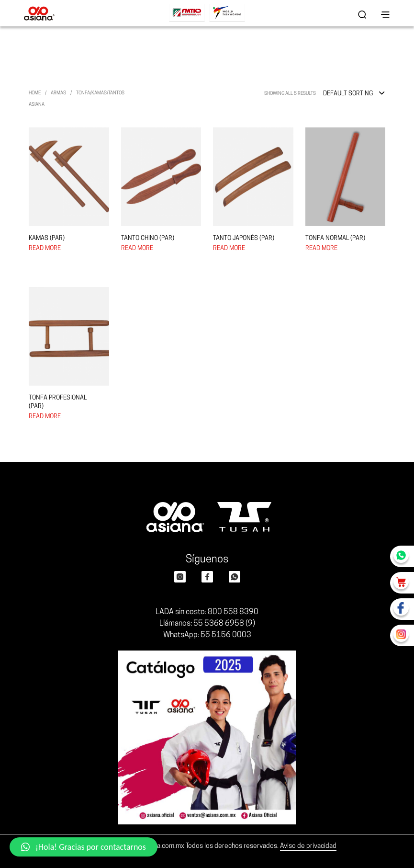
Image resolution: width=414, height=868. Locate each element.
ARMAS (58, 93)
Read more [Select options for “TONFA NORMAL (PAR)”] (321, 248)
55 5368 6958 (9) (224, 624)
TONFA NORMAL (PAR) (335, 238)
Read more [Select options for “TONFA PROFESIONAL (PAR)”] (45, 417)
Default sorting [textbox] (348, 94)
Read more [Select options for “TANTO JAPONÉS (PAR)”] (229, 248)
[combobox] (354, 94)
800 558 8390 (233, 612)
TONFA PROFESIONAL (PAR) (58, 402)
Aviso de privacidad (308, 846)
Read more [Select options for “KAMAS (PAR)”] (45, 248)
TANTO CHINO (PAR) (148, 238)
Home (35, 93)
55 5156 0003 (226, 635)
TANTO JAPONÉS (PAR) (244, 238)
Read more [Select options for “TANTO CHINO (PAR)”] (137, 248)
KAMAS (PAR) (47, 238)
